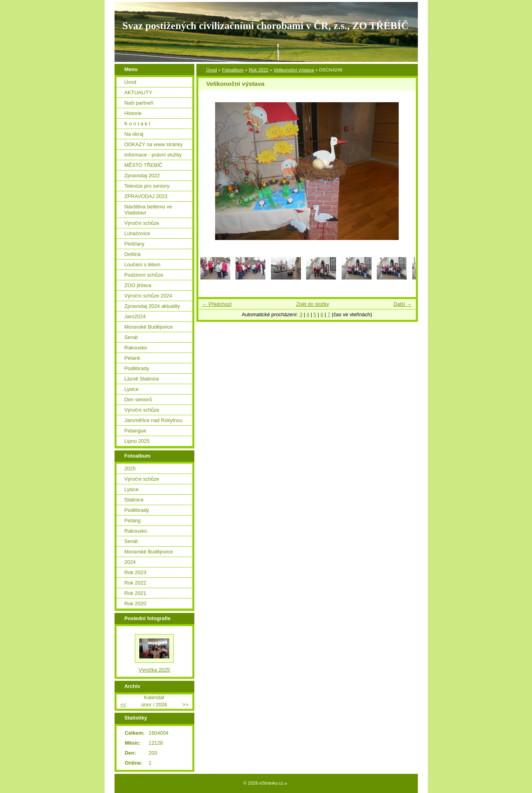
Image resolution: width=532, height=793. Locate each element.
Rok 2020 (135, 604)
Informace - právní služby (153, 155)
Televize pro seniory (147, 186)
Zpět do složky (313, 304)
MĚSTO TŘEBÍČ (144, 165)
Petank (133, 358)
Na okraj (134, 134)
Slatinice (134, 500)
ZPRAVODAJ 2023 (146, 196)
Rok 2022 (258, 70)
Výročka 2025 (154, 670)
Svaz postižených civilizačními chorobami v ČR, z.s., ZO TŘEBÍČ (266, 26)
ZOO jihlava (138, 285)
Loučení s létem (142, 265)
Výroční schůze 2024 (148, 296)
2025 (130, 469)
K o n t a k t (137, 124)
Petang (133, 520)
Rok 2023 (135, 572)
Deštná (133, 254)
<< (123, 705)
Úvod (212, 70)
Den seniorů (138, 399)
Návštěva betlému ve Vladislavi (148, 210)
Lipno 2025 (137, 441)
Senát (131, 337)
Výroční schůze (142, 223)
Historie (133, 113)
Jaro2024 (135, 316)
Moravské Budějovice (149, 327)
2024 (130, 562)
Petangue (135, 431)
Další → (403, 304)
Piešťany (134, 244)
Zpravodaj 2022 (142, 175)
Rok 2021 (135, 593)
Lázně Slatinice (142, 379)
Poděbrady (137, 368)
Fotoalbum (233, 70)
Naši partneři (139, 103)
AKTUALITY (138, 92)
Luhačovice (137, 233)
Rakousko (136, 348)
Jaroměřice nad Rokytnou (154, 420)
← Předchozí (217, 304)
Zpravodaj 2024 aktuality (152, 306)
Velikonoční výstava (294, 70)
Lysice (132, 389)
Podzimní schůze (144, 275)
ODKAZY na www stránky (154, 144)
